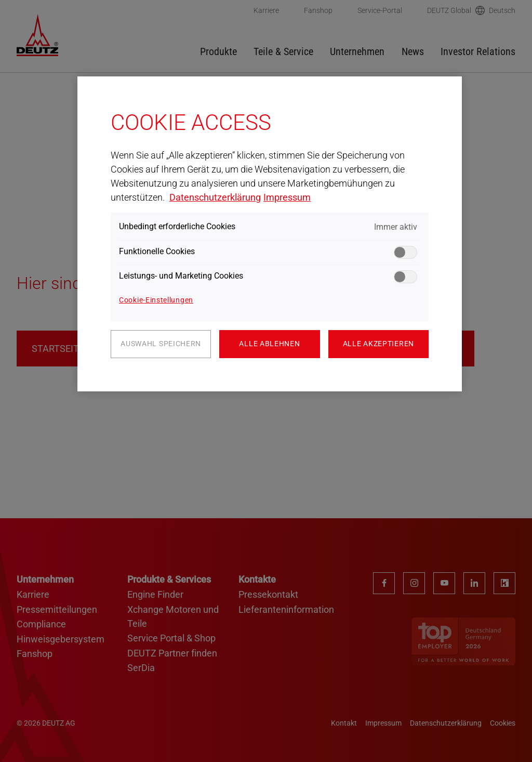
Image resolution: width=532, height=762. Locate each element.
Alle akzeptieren (378, 344)
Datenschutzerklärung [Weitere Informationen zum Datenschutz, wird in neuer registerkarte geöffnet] (215, 197)
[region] (270, 234)
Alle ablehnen (269, 344)
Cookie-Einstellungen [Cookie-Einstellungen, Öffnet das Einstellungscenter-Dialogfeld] (156, 300)
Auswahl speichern (161, 344)
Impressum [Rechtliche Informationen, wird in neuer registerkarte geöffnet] (287, 197)
